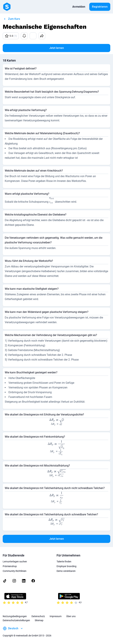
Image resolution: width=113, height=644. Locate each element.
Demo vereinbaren (66, 571)
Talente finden (64, 562)
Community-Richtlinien (15, 571)
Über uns (71, 616)
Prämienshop (10, 566)
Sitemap (39, 620)
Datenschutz (38, 616)
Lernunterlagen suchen (15, 562)
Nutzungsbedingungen (15, 616)
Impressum (56, 616)
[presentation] (52, 201)
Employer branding (66, 566)
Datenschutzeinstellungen (16, 620)
